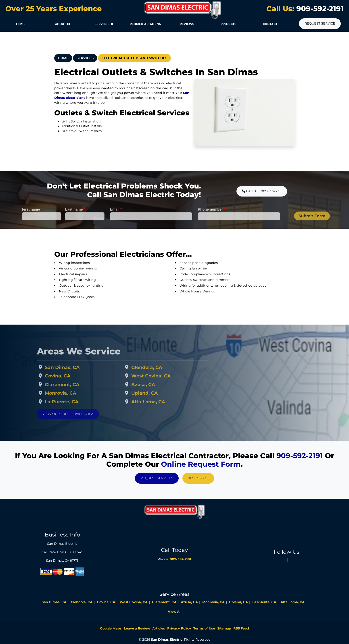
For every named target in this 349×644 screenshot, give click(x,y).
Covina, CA (68, 376)
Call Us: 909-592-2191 (262, 191)
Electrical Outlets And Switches (134, 58)
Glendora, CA (157, 367)
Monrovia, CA (71, 393)
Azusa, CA (153, 384)
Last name (75, 219)
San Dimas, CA (73, 367)
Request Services (157, 478)
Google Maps (111, 628)
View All (175, 612)
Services (85, 58)
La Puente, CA (72, 402)
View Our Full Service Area (78, 414)
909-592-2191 (319, 9)
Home (63, 58)
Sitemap (224, 628)
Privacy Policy (179, 628)
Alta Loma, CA (158, 402)
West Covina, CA (161, 376)
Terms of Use (204, 628)
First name (32, 219)
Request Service (320, 23)
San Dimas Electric (167, 640)
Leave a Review (137, 628)
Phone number (212, 219)
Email (116, 219)
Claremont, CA (72, 384)
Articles (159, 628)
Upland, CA (155, 393)
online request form (201, 464)
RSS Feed (241, 628)
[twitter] (287, 560)
